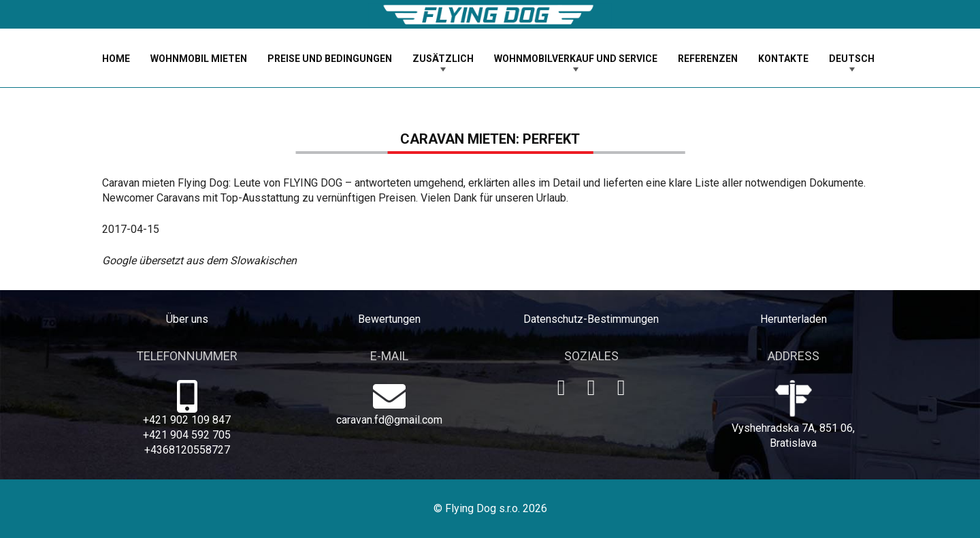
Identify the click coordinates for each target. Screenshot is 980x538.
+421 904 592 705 (187, 435)
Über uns (187, 319)
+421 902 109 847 (187, 420)
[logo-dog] (490, 15)
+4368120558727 (187, 450)
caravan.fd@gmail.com (389, 420)
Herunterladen (794, 319)
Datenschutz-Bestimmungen (591, 319)
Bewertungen (389, 319)
